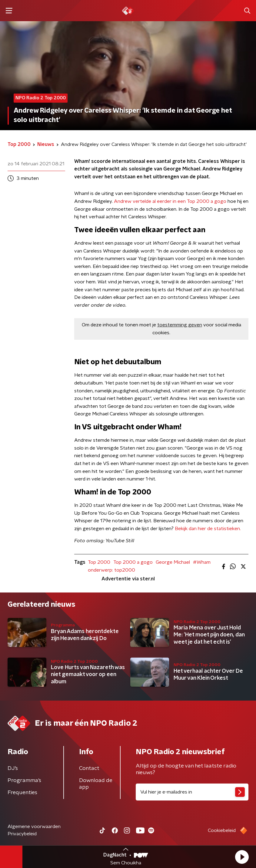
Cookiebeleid (222, 830)
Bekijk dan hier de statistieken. (208, 529)
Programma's (24, 781)
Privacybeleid (22, 834)
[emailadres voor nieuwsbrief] (192, 792)
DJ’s (13, 768)
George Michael (173, 562)
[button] (242, 857)
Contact (89, 768)
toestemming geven (180, 325)
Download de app (96, 784)
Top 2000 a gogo (133, 562)
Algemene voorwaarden (34, 827)
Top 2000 (99, 562)
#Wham (202, 562)
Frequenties (22, 793)
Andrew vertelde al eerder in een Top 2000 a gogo (170, 201)
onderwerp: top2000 (111, 570)
